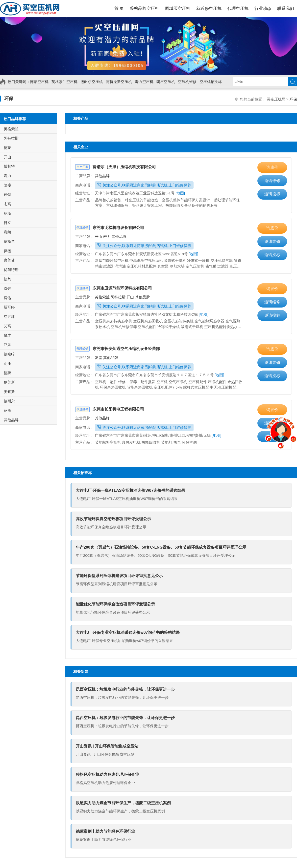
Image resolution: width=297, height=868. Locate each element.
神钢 (7, 195)
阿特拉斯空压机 (119, 82)
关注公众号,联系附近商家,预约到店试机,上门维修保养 (144, 185)
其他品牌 (102, 176)
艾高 (7, 326)
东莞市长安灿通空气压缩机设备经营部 (118, 349)
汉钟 (7, 288)
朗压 (7, 363)
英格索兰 (103, 297)
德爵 (7, 373)
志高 (7, 204)
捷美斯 (9, 382)
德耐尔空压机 (92, 82)
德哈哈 (9, 354)
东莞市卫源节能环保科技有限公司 (114, 288)
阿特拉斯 (119, 297)
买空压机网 (276, 99)
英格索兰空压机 (64, 82)
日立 (7, 223)
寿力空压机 (144, 82)
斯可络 (9, 307)
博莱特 (9, 166)
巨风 (7, 345)
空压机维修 (187, 82)
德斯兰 (9, 241)
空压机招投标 (211, 82)
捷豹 (7, 279)
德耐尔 (9, 401)
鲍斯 (7, 213)
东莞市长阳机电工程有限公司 (110, 409)
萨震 (7, 410)
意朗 (7, 232)
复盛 (99, 358)
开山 (99, 237)
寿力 (107, 237)
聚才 (7, 335)
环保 (9, 99)
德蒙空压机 (39, 82)
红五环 (9, 317)
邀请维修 (272, 181)
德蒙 (7, 148)
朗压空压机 (166, 82)
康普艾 (9, 260)
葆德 (7, 251)
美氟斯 (9, 392)
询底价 (272, 167)
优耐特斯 (11, 270)
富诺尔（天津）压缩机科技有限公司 (116, 167)
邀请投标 (272, 194)
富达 (7, 298)
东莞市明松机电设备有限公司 (110, 228)
